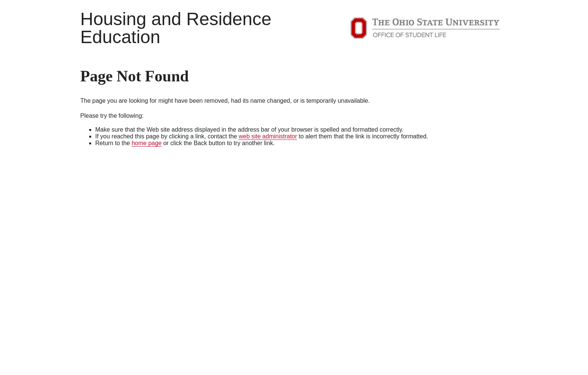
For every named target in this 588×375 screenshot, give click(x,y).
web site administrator (268, 136)
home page (147, 143)
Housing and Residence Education (176, 28)
